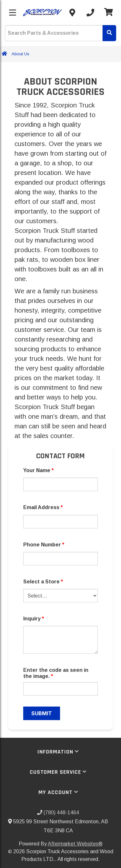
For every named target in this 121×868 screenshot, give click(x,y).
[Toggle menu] (13, 13)
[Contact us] (72, 13)
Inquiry (34, 619)
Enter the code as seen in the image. (56, 673)
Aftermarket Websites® (75, 844)
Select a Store (43, 582)
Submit (42, 713)
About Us (20, 54)
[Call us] (90, 13)
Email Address (43, 507)
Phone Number (44, 545)
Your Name (38, 470)
